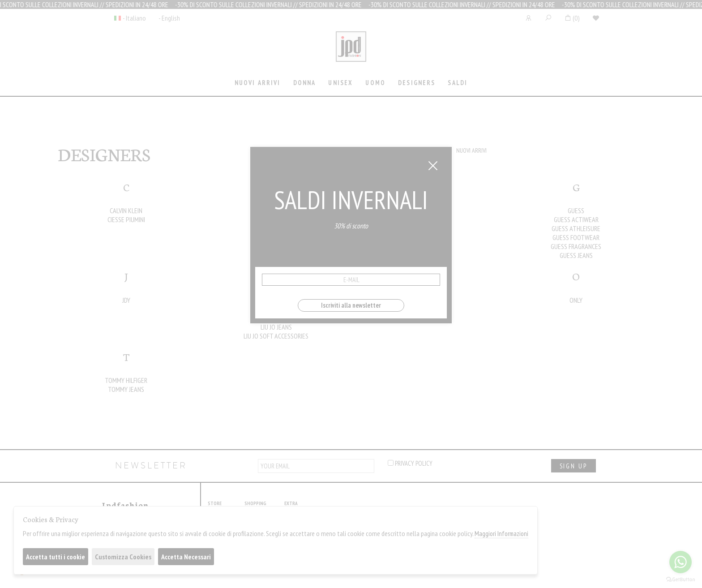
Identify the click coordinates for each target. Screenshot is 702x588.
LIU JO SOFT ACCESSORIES (276, 336)
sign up (574, 466)
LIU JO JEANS (276, 327)
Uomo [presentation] (375, 83)
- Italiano (134, 18)
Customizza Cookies (123, 557)
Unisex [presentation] (340, 83)
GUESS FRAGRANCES (576, 246)
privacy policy (410, 463)
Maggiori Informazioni (501, 534)
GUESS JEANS (576, 255)
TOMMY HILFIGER (126, 380)
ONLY (576, 300)
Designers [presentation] (417, 83)
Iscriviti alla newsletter (351, 305)
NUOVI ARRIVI (471, 150)
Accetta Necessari (186, 557)
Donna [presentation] (305, 83)
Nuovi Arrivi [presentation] (258, 83)
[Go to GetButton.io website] (681, 579)
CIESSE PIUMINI (126, 219)
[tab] (257, 84)
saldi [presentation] (458, 83)
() (572, 18)
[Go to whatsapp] (681, 562)
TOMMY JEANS (126, 389)
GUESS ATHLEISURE (576, 228)
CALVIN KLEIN (126, 210)
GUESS (576, 210)
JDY (126, 300)
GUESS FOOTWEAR (576, 237)
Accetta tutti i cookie (56, 557)
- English (169, 18)
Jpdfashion (351, 52)
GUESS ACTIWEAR (576, 219)
